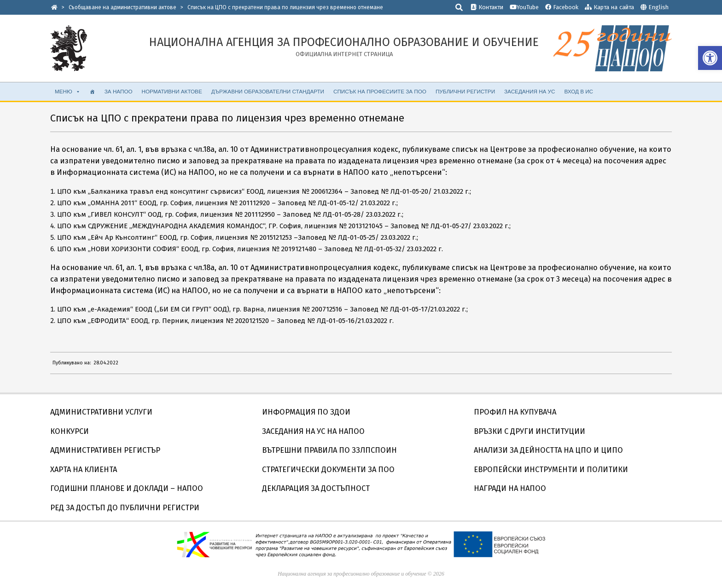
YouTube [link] (524, 7)
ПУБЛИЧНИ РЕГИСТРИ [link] (465, 91)
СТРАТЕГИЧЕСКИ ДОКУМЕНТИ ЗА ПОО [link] (328, 470)
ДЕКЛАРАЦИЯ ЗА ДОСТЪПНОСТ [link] (316, 488)
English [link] (658, 7)
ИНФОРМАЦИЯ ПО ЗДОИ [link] (306, 412)
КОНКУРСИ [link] (70, 431)
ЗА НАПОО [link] (119, 91)
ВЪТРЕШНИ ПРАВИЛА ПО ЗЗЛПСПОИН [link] (329, 450)
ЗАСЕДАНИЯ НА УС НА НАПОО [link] (313, 431)
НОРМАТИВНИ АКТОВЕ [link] (172, 91)
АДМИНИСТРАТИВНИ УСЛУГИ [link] (101, 412)
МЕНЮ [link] (68, 92)
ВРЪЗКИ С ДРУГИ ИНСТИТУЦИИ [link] (530, 431)
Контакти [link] (487, 7)
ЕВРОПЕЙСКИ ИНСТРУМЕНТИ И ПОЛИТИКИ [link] (551, 470)
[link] (710, 58)
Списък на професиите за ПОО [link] (380, 91)
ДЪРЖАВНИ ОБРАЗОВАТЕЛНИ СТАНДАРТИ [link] (268, 91)
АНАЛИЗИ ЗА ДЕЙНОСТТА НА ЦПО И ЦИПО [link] (548, 450)
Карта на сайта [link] (609, 7)
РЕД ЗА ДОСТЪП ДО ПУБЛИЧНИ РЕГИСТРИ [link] (125, 508)
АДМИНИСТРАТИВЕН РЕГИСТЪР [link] (105, 450)
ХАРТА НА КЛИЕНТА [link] (84, 470)
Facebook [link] (562, 7)
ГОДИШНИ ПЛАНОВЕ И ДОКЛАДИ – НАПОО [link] (127, 488)
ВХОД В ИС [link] (579, 91)
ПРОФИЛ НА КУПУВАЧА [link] (515, 412)
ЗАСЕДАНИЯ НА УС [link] (530, 91)
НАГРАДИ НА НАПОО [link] (510, 488)
